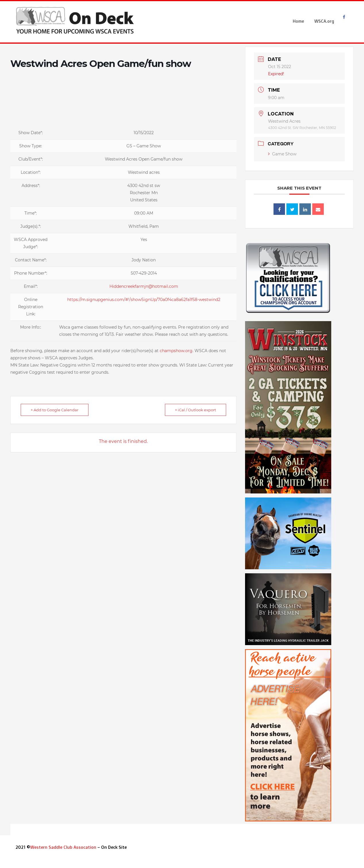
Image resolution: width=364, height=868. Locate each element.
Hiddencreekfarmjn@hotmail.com (144, 286)
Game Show (282, 154)
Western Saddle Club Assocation (63, 847)
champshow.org (176, 351)
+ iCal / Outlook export (196, 410)
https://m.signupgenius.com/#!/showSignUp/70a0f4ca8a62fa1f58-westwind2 (144, 300)
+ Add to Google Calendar (55, 410)
